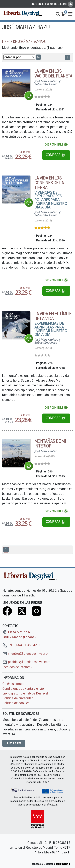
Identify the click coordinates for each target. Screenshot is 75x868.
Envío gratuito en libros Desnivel (25, 693)
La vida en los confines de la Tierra (49, 183)
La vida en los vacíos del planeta (53, 73)
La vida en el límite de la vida (53, 316)
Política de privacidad (18, 698)
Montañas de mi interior (50, 443)
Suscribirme (14, 743)
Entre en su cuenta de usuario (52, 4)
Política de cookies (16, 703)
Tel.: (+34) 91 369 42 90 (22, 645)
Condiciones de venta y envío (23, 688)
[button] (58, 14)
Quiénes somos (13, 684)
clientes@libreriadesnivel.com (26, 653)
